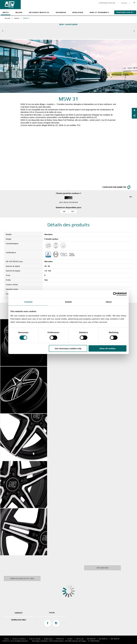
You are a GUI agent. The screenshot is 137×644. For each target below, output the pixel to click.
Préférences (60, 639)
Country (124, 3)
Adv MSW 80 (115, 639)
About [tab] (109, 302)
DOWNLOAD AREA (19, 620)
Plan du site (80, 639)
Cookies (70, 639)
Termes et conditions (19, 639)
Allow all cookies (107, 348)
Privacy (6, 639)
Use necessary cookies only (68, 348)
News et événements (99, 12)
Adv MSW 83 (91, 639)
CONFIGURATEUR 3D (124, 12)
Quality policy (48, 639)
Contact (19, 613)
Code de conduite (35, 639)
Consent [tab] (28, 302)
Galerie (19, 12)
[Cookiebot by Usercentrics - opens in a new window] (115, 294)
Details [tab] (68, 302)
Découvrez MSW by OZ (39, 12)
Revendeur (61, 12)
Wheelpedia (78, 12)
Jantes (5, 12)
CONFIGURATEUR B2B (107, 3)
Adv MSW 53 (103, 639)
